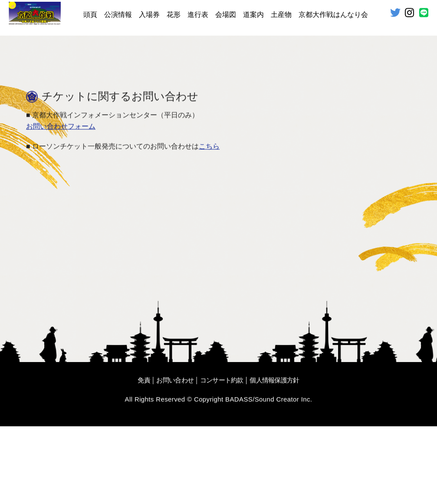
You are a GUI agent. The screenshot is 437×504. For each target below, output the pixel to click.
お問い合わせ (175, 458)
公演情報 (118, 15)
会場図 (226, 15)
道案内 (253, 15)
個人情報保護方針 (274, 458)
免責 (144, 458)
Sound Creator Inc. (284, 477)
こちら (209, 224)
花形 (174, 15)
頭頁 (90, 15)
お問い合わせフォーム (61, 205)
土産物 (281, 15)
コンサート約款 (222, 458)
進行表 (198, 15)
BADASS (239, 477)
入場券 (149, 15)
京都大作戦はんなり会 (333, 15)
